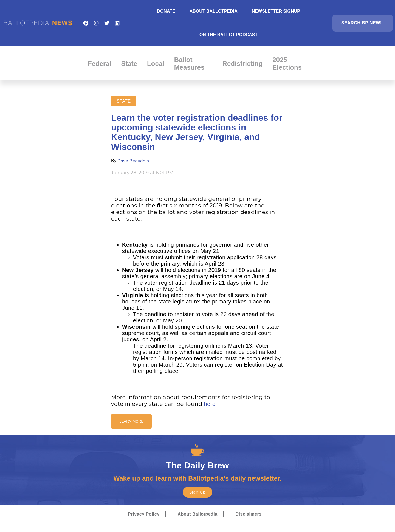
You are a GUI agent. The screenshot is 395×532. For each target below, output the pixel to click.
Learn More (131, 421)
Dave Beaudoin (133, 161)
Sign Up (197, 492)
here (210, 404)
